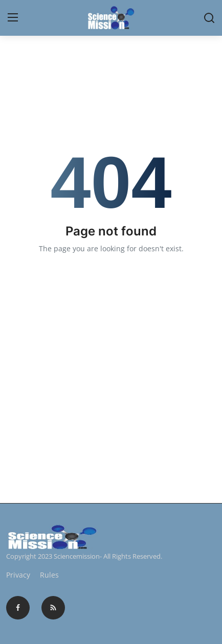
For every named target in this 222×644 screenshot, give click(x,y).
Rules (49, 575)
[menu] (13, 18)
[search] (209, 18)
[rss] (53, 608)
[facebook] (18, 608)
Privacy (18, 575)
